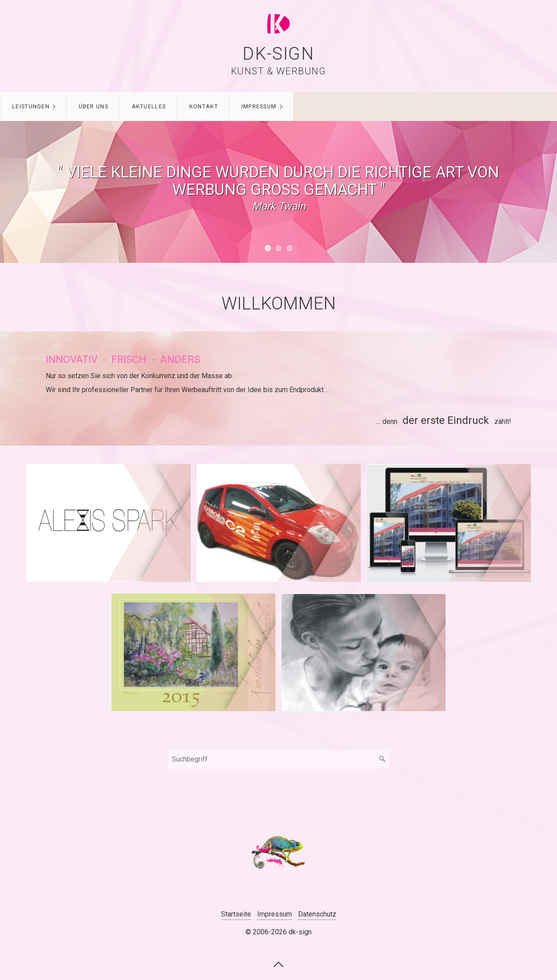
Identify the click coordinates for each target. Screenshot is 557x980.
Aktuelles (149, 106)
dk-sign (278, 54)
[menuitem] (33, 107)
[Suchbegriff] (278, 759)
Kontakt (204, 106)
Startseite (236, 914)
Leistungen (31, 106)
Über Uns (94, 106)
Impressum (259, 106)
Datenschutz (317, 914)
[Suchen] (383, 759)
